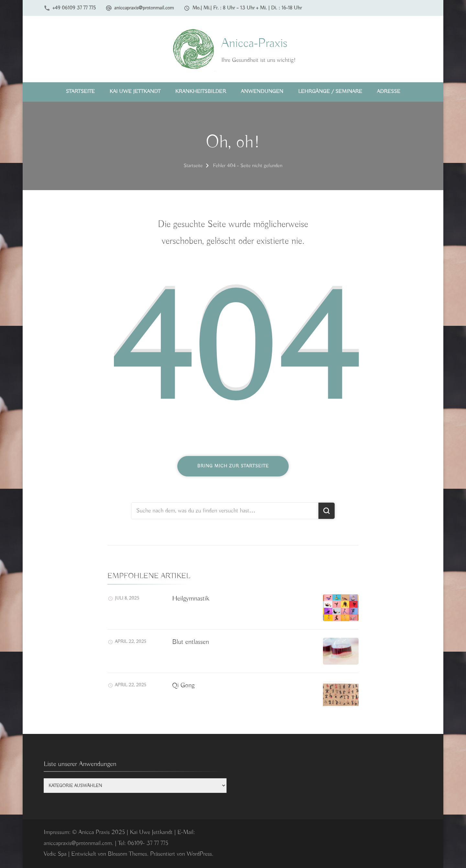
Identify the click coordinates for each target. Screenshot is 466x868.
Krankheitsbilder (201, 91)
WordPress (199, 854)
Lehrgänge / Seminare (330, 91)
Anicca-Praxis (254, 44)
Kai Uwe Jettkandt (135, 91)
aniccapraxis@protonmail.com (144, 8)
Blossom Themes (127, 854)
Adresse (389, 91)
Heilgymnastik (191, 599)
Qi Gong (183, 685)
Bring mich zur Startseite (233, 466)
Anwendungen (262, 91)
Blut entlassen (191, 642)
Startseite (80, 91)
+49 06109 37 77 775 (74, 8)
